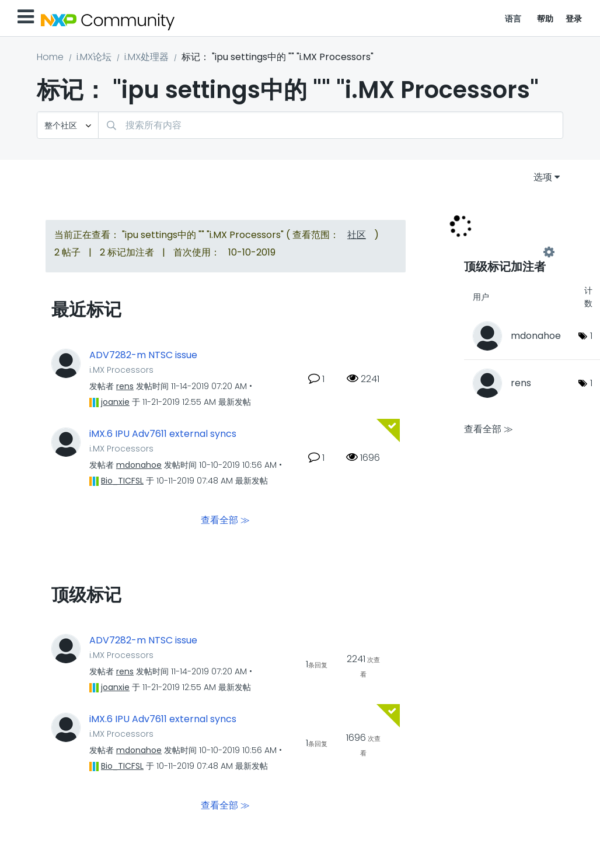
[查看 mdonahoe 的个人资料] (139, 465)
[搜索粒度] (68, 125)
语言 (513, 19)
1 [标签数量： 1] (591, 336)
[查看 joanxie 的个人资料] (115, 402)
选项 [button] (543, 177)
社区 (357, 235)
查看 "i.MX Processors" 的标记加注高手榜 (507, 252)
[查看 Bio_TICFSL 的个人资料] (122, 481)
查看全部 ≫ (225, 519)
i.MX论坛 (94, 57)
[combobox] (331, 125)
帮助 (545, 19)
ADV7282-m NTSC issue (143, 355)
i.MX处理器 (146, 57)
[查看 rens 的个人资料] (125, 386)
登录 (574, 19)
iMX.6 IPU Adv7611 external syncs (163, 434)
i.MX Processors (121, 370)
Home (50, 57)
